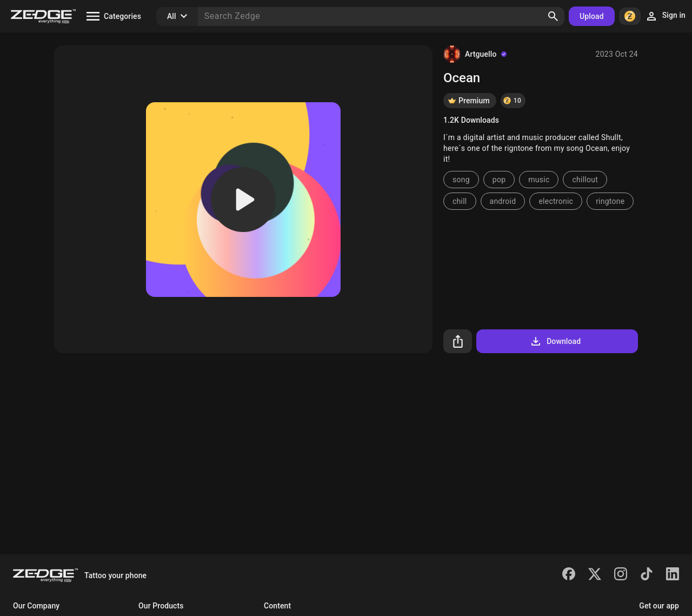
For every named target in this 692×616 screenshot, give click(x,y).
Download (555, 341)
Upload (592, 16)
